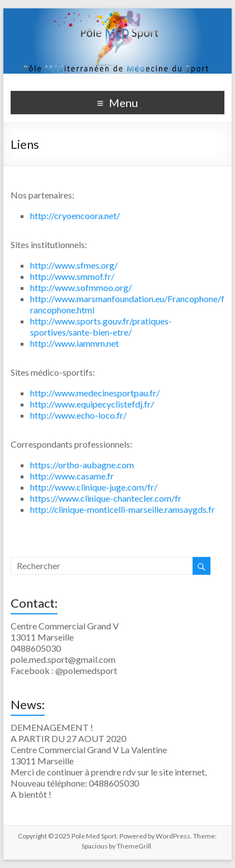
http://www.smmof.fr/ (72, 276)
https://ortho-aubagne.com (82, 465)
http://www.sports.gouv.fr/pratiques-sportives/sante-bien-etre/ (101, 326)
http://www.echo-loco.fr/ (78, 415)
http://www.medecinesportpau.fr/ (95, 393)
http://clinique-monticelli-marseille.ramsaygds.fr (123, 509)
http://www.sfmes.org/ (74, 265)
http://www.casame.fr (72, 476)
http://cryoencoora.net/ (75, 215)
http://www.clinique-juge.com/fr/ (94, 487)
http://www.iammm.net (75, 343)
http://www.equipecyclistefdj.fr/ (92, 404)
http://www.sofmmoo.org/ (81, 287)
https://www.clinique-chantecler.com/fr (106, 498)
